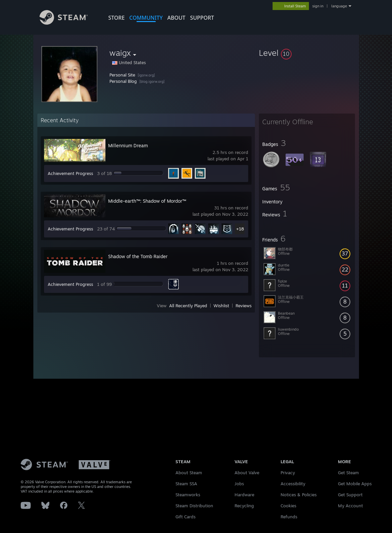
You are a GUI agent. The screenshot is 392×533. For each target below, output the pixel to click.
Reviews (244, 306)
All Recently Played (188, 306)
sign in (318, 6)
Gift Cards (185, 517)
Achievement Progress (70, 173)
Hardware (244, 495)
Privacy (288, 473)
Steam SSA (186, 484)
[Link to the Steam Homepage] (69, 23)
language (339, 6)
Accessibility (293, 484)
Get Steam (348, 473)
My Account (350, 506)
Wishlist (221, 306)
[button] (307, 53)
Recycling (244, 506)
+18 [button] (240, 229)
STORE (117, 18)
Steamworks (188, 495)
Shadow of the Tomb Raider (138, 256)
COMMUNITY (146, 18)
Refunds (289, 517)
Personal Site (122, 75)
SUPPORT (202, 18)
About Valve (247, 473)
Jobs (239, 484)
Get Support (350, 495)
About (176, 18)
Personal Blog (123, 81)
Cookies (288, 506)
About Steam (189, 473)
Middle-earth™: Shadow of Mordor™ (147, 201)
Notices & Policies (299, 495)
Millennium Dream (128, 145)
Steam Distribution (194, 506)
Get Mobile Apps (355, 484)
